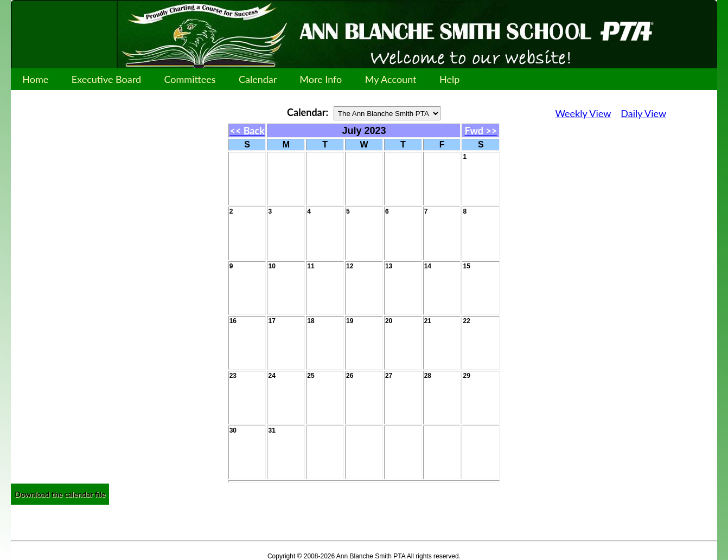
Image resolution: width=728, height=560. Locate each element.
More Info (321, 79)
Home (35, 79)
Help (450, 79)
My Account (391, 79)
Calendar (258, 79)
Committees (190, 79)
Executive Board (107, 79)
